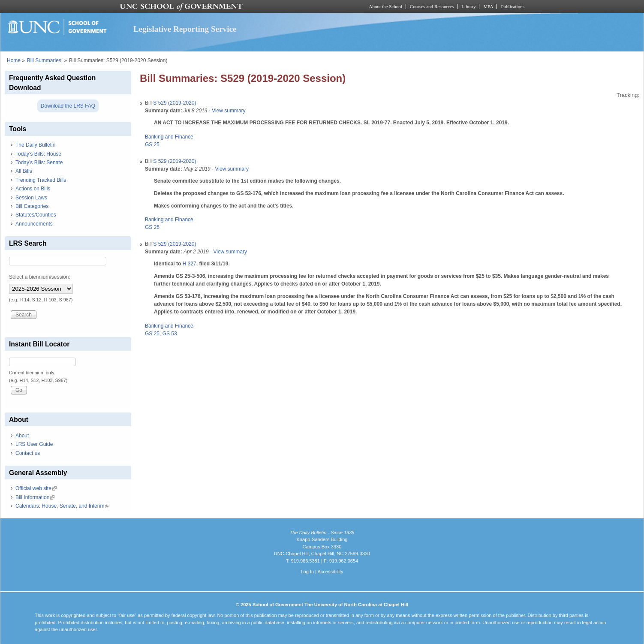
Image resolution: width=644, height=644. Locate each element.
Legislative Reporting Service (185, 29)
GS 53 (170, 334)
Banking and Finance (169, 137)
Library (468, 6)
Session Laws (31, 198)
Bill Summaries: (45, 60)
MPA (488, 6)
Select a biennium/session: (40, 277)
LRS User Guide (34, 444)
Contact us (28, 453)
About (22, 436)
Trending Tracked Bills (41, 180)
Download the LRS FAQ (68, 106)
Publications (513, 6)
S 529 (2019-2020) (175, 103)
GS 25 (152, 144)
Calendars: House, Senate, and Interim (62, 506)
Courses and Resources (432, 6)
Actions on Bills (33, 189)
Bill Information (35, 497)
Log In (307, 572)
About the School (386, 6)
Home (14, 60)
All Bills (24, 171)
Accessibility (330, 572)
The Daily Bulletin (35, 145)
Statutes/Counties (36, 215)
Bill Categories (32, 206)
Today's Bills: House (38, 154)
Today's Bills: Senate (39, 163)
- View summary (226, 111)
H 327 (190, 264)
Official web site (36, 488)
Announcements (34, 224)
